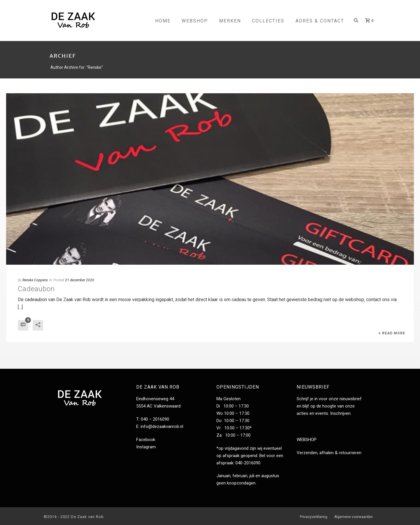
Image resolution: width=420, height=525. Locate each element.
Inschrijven (340, 413)
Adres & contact (320, 21)
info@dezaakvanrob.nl (162, 426)
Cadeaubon (36, 289)
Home (163, 21)
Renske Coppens (35, 280)
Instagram (146, 447)
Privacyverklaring (314, 517)
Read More (392, 333)
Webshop (195, 21)
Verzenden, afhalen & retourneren (329, 453)
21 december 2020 (80, 280)
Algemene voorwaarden (353, 517)
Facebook (146, 440)
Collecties (268, 21)
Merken (230, 21)
